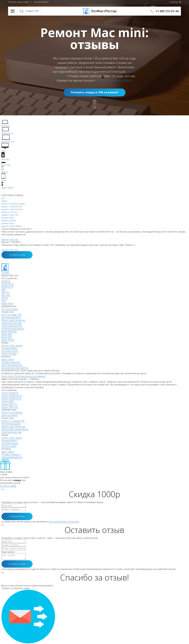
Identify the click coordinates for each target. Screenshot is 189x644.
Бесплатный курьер (11, 424)
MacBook (6, 281)
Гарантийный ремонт (12, 326)
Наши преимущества (12, 365)
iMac (4, 289)
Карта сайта (8, 376)
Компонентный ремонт (13, 329)
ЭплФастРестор (95, 11)
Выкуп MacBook (9, 331)
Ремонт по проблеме (12, 412)
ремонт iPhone (9, 220)
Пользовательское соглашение (30, 376)
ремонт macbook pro (12, 209)
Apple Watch (7, 303)
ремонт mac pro (10, 212)
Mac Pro (5, 292)
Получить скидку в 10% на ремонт (95, 92)
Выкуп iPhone (8, 340)
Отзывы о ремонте (11, 362)
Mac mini (6, 295)
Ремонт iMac (8, 401)
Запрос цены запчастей (13, 320)
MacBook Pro (8, 284)
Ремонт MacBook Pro (12, 396)
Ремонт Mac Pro (9, 404)
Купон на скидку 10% (11, 315)
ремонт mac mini (10, 215)
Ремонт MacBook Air (11, 399)
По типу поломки (10, 309)
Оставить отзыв (17, 255)
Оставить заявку (8, 486)
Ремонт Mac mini (10, 407)
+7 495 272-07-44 (167, 11)
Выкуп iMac (7, 334)
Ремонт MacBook (10, 393)
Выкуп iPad (7, 337)
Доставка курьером (11, 317)
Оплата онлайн (9, 354)
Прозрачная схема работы (15, 368)
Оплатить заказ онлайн (19, 2)
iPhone (5, 298)
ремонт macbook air (12, 207)
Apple (4, 201)
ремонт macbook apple (13, 204)
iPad (4, 301)
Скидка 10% (32, 11)
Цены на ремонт (10, 415)
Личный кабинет (41, 2)
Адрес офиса (8, 359)
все (3, 198)
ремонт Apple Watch (11, 226)
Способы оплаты (10, 351)
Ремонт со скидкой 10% (13, 421)
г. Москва (173, 2)
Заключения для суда (11, 323)
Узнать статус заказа (12, 345)
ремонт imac (8, 218)
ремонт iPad (8, 223)
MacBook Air (7, 287)
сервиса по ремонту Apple (114, 80)
